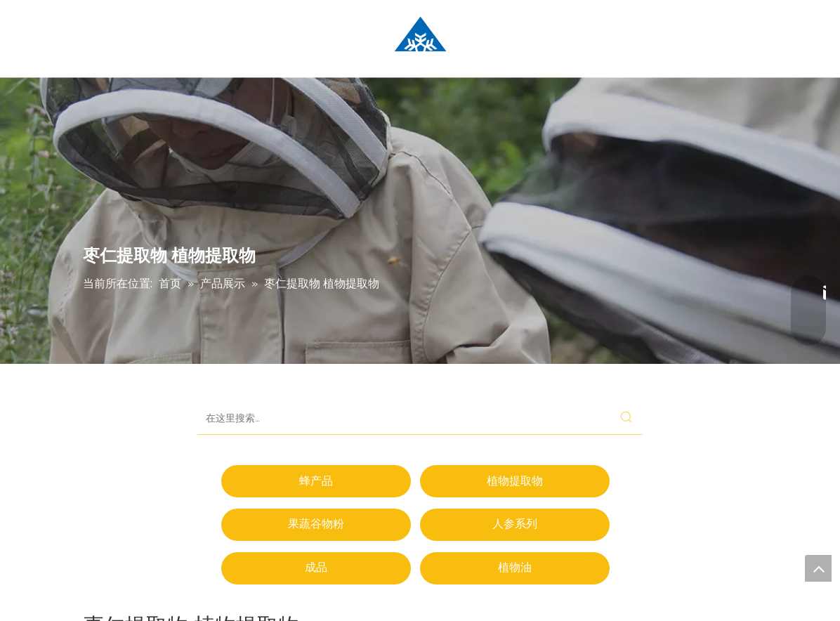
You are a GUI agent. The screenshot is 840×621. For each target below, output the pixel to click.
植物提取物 (515, 481)
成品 (316, 567)
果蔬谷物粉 (316, 524)
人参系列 (515, 524)
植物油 (515, 567)
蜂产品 (316, 481)
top (818, 568)
